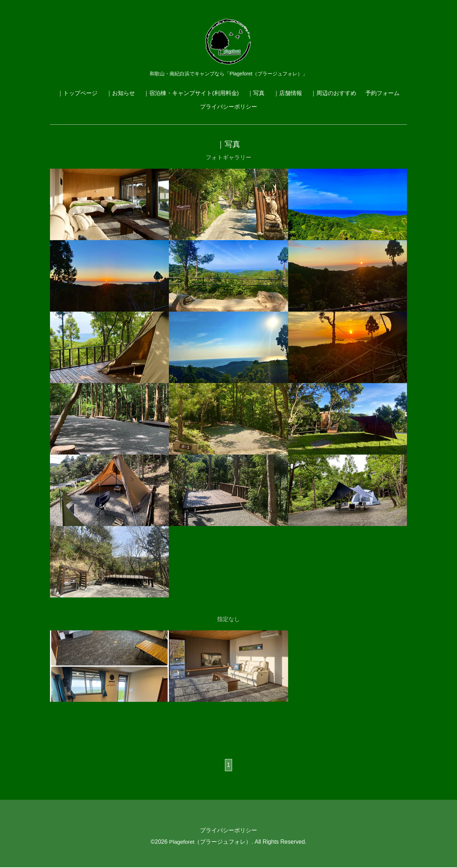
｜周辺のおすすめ (333, 93)
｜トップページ (77, 93)
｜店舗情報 (288, 93)
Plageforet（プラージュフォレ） (210, 842)
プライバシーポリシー (228, 107)
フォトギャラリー (228, 157)
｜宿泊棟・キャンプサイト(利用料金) (191, 93)
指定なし (228, 619)
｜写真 (256, 93)
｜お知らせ (121, 93)
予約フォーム (382, 93)
